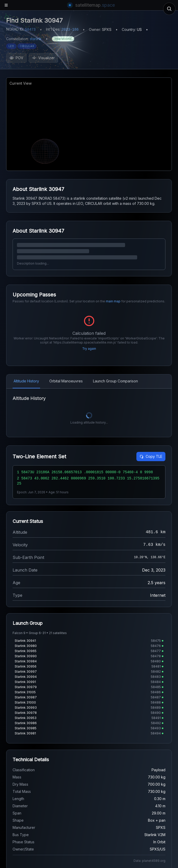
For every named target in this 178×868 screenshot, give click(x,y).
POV (16, 58)
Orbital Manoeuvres (66, 381)
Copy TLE (151, 456)
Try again (89, 349)
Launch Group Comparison (115, 381)
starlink (36, 39)
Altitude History (26, 381)
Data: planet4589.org (149, 861)
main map (113, 301)
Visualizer (43, 58)
